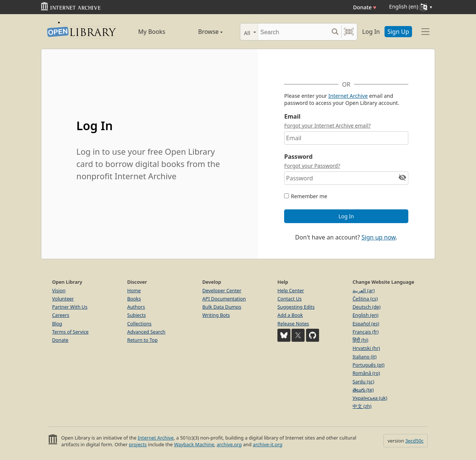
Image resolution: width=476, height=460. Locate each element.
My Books (152, 32)
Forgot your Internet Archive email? (327, 126)
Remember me (309, 196)
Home (134, 290)
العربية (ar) (364, 290)
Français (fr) (366, 332)
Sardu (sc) (363, 382)
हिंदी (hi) (360, 340)
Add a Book (290, 315)
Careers (61, 315)
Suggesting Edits (296, 307)
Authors (136, 307)
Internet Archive (348, 96)
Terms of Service (70, 332)
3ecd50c (414, 441)
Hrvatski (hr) (366, 348)
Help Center (291, 290)
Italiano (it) (365, 357)
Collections (139, 324)
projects (138, 444)
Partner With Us (70, 307)
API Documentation (224, 299)
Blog (57, 324)
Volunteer (63, 299)
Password (298, 157)
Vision (59, 290)
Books (134, 299)
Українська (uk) (370, 398)
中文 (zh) (362, 406)
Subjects (136, 315)
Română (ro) (366, 373)
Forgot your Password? (312, 166)
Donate (365, 7)
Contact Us (290, 299)
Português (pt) (369, 365)
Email (292, 116)
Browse (202, 32)
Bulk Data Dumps (222, 307)
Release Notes (293, 324)
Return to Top (142, 340)
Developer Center (222, 290)
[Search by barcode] (349, 32)
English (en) (366, 315)
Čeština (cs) (365, 299)
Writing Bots (216, 315)
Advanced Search (146, 332)
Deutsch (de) (366, 307)
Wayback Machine (194, 444)
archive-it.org (268, 444)
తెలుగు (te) (363, 390)
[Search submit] (335, 32)
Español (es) (366, 324)
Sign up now (379, 237)
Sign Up (398, 32)
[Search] (293, 32)
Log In (371, 32)
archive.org (229, 444)
